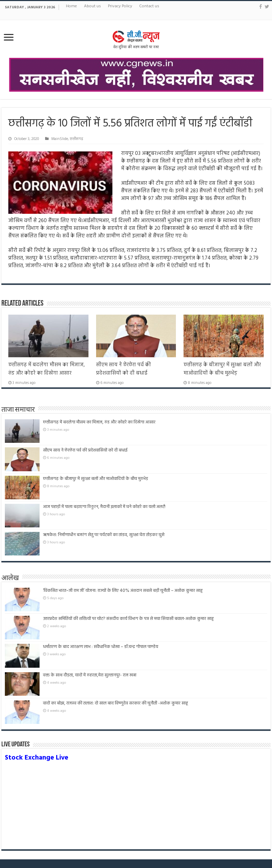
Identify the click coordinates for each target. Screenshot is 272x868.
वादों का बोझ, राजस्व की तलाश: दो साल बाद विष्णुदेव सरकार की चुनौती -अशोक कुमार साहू (135, 703)
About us (92, 6)
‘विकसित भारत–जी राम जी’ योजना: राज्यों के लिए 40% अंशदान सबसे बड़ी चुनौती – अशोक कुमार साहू (123, 591)
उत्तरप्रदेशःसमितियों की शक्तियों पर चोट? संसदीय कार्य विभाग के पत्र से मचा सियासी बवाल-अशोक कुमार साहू (128, 619)
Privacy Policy (120, 6)
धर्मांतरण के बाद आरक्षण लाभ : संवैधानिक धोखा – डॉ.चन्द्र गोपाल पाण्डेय (101, 647)
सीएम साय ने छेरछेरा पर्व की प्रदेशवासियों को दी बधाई (124, 369)
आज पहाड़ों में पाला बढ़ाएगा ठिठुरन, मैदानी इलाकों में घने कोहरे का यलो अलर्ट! (104, 507)
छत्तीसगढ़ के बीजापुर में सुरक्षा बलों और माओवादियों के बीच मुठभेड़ (222, 369)
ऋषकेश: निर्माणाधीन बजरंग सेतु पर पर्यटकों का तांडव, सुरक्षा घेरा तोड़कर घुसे (104, 535)
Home (71, 6)
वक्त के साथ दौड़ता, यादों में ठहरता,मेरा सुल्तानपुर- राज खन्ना (90, 675)
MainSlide (60, 139)
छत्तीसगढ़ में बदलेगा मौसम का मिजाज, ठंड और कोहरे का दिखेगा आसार (46, 369)
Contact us (149, 6)
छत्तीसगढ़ (76, 139)
